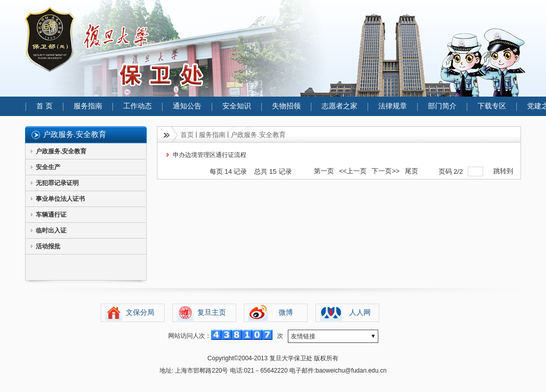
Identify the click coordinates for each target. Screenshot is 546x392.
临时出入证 (51, 230)
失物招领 (286, 106)
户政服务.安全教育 (61, 151)
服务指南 (88, 106)
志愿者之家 (339, 106)
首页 (187, 135)
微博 (286, 313)
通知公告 (187, 106)
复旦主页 (212, 313)
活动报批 (48, 246)
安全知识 (237, 106)
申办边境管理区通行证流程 (210, 155)
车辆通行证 (51, 215)
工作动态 (138, 106)
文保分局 (140, 313)
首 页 (44, 106)
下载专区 (492, 106)
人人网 (360, 313)
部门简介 (442, 106)
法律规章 (393, 106)
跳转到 (504, 171)
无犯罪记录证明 (57, 183)
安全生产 (48, 167)
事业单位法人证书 (60, 199)
